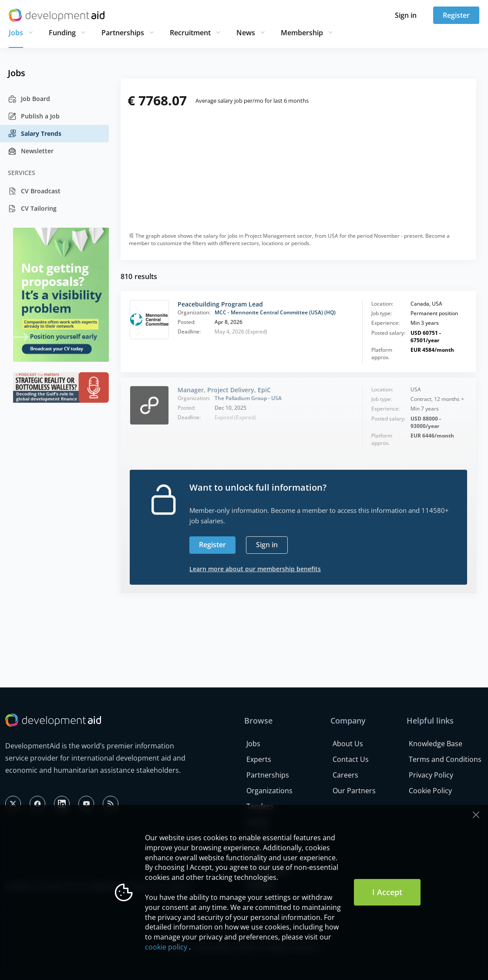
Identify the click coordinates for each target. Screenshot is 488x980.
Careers (345, 775)
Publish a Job (34, 116)
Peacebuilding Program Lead (220, 304)
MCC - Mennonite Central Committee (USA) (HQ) (275, 312)
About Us (348, 744)
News (246, 33)
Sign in (406, 15)
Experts (259, 759)
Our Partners (354, 791)
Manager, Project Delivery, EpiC (224, 390)
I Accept (387, 892)
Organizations (269, 791)
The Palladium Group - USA (248, 398)
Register (456, 15)
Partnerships (123, 33)
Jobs (16, 33)
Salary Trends (35, 134)
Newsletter (31, 151)
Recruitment (190, 33)
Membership (302, 33)
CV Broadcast (34, 191)
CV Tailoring (32, 209)
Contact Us (351, 759)
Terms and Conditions (445, 759)
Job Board (29, 99)
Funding (62, 33)
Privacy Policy (431, 775)
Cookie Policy (430, 791)
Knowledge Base (436, 744)
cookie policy (166, 947)
